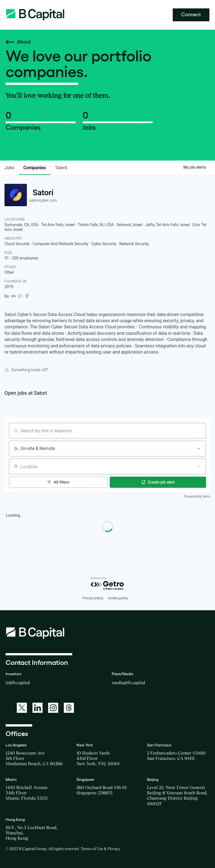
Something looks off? (26, 370)
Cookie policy (118, 598)
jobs (9, 168)
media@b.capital (128, 683)
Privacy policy (93, 598)
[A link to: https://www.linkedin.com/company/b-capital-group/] (38, 708)
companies (35, 168)
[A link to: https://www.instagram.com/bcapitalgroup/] (53, 708)
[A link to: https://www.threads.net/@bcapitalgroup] (69, 708)
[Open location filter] (199, 467)
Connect (191, 15)
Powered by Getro (197, 496)
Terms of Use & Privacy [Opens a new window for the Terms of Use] (101, 849)
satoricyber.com (43, 200)
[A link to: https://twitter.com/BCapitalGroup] (22, 708)
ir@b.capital (18, 683)
